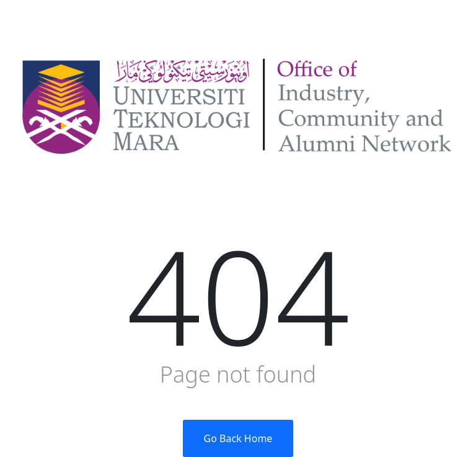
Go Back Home (238, 438)
